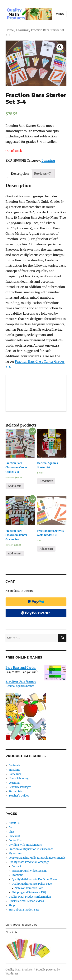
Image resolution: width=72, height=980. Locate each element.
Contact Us (15, 840)
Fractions (14, 770)
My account (16, 854)
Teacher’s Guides (19, 796)
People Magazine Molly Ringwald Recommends (37, 858)
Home (10, 30)
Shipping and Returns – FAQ (29, 892)
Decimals (14, 765)
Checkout (14, 836)
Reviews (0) (43, 174)
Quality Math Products (19, 970)
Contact (16, 866)
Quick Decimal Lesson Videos (26, 901)
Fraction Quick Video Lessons (29, 871)
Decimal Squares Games (20, 686)
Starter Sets (16, 791)
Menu (60, 14)
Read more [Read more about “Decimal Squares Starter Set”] (46, 481)
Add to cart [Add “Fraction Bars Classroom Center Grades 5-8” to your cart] (15, 486)
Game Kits (15, 774)
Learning (22, 30)
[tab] (20, 174)
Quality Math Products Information (30, 897)
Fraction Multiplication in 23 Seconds (31, 849)
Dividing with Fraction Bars (25, 845)
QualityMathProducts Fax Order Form (34, 879)
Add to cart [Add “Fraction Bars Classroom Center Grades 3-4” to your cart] (15, 554)
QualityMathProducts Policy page (32, 884)
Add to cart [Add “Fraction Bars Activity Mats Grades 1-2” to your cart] (46, 549)
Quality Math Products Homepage (29, 862)
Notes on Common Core (29, 888)
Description (20, 174)
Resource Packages (20, 787)
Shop (12, 905)
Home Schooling (19, 778)
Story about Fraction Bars (24, 910)
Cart (11, 827)
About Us (14, 823)
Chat (11, 832)
